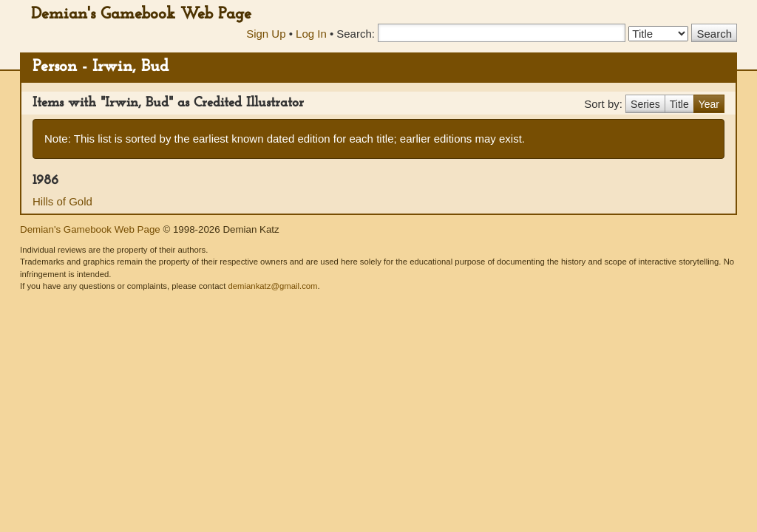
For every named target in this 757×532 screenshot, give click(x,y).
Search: (356, 34)
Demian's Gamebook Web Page (141, 14)
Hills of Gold (62, 201)
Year (709, 104)
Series (645, 104)
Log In (311, 34)
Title (679, 104)
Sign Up (266, 34)
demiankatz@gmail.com (272, 286)
